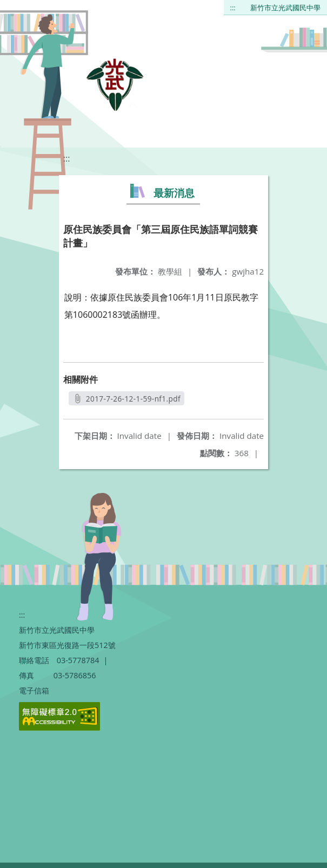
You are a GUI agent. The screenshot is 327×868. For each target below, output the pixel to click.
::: (233, 8)
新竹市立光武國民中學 (285, 8)
